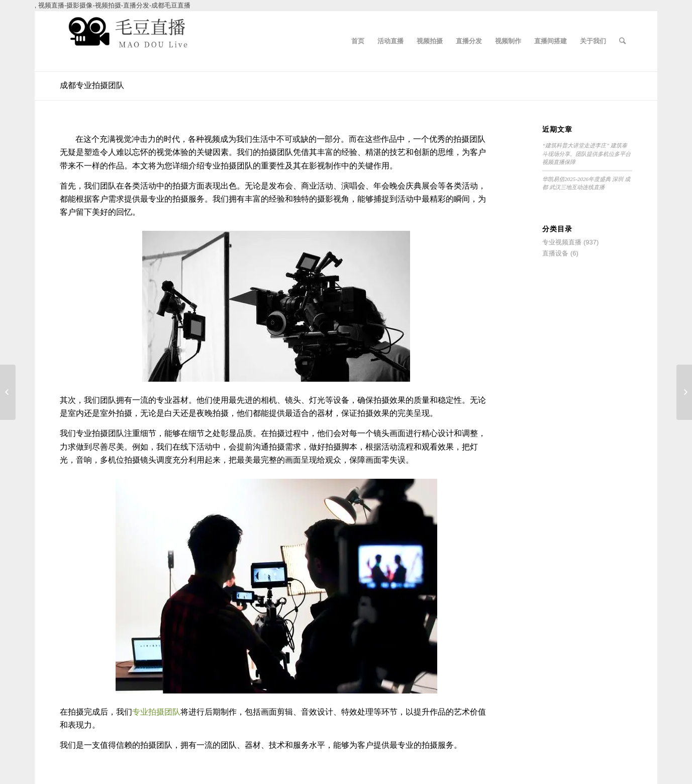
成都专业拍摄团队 (92, 85)
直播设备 (555, 253)
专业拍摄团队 (156, 712)
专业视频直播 (562, 242)
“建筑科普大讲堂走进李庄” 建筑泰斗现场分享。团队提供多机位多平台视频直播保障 (586, 154)
